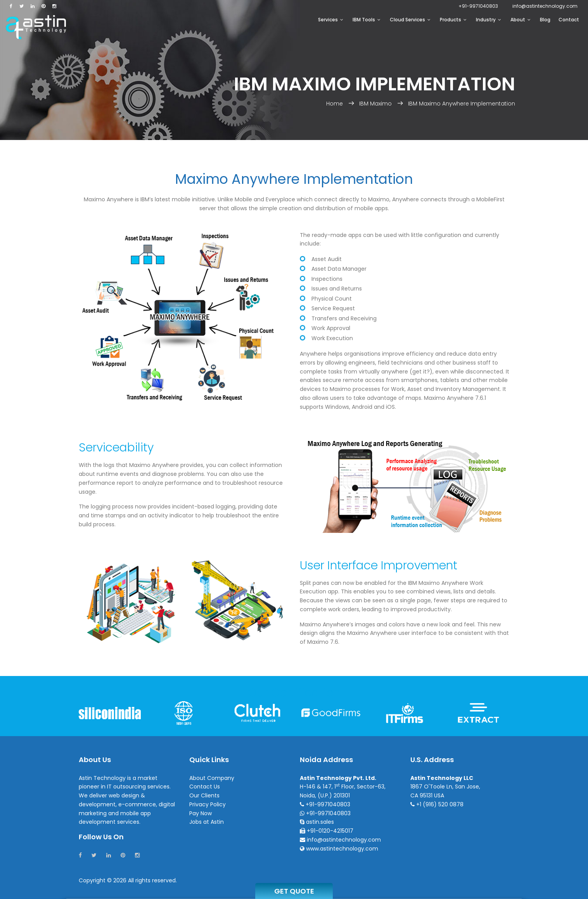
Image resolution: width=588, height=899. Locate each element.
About (521, 20)
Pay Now (201, 813)
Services (331, 20)
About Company (212, 778)
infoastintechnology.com (545, 6)
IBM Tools (367, 20)
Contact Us (205, 787)
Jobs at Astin (207, 822)
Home (335, 104)
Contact (569, 20)
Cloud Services (410, 20)
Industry (489, 20)
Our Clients (204, 795)
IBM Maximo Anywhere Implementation (462, 104)
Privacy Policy (208, 804)
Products (453, 20)
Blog (545, 20)
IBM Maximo (375, 104)
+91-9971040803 (478, 6)
